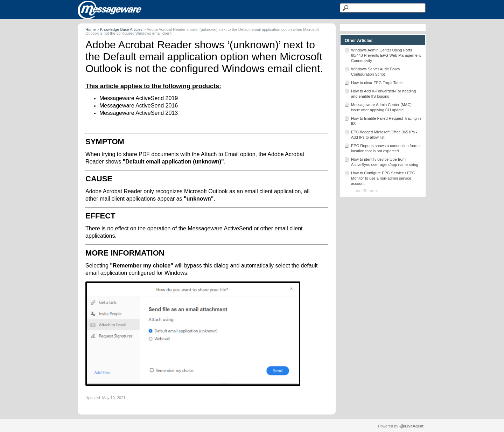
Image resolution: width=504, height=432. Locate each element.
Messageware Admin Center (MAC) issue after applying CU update (378, 107)
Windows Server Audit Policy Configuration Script (372, 71)
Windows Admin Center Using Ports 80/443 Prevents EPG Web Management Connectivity (382, 55)
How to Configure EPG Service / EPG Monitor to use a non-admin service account (380, 178)
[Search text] (383, 8)
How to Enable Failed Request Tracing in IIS (382, 120)
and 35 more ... (369, 191)
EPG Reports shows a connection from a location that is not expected (382, 148)
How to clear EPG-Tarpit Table (373, 82)
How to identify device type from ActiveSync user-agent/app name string (381, 161)
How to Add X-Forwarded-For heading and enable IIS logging (380, 93)
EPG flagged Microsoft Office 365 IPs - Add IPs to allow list (381, 134)
